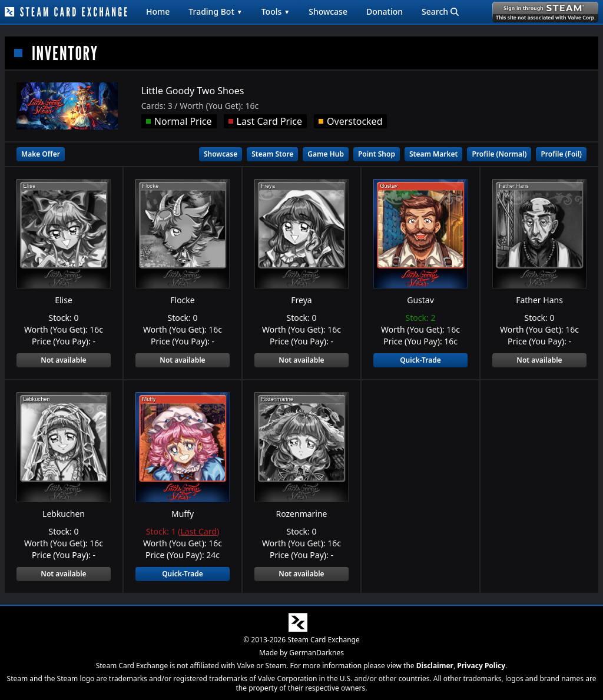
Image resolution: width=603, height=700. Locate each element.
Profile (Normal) (499, 154)
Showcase (328, 11)
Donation (385, 11)
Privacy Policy (481, 666)
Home (158, 11)
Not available (63, 360)
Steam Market (433, 154)
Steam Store (272, 154)
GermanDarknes (317, 653)
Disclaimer (435, 666)
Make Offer (41, 154)
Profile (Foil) (561, 154)
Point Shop (377, 154)
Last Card (199, 531)
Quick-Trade (420, 360)
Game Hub (326, 154)
